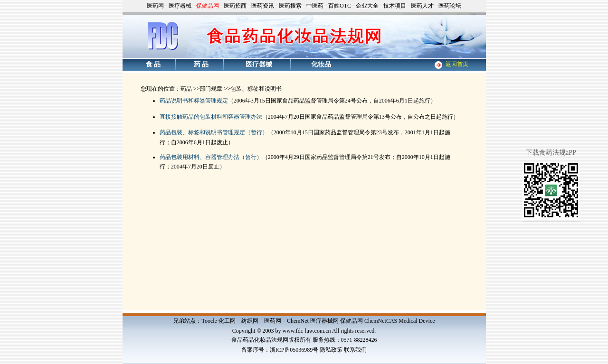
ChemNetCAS (381, 321)
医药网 (155, 6)
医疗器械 (180, 6)
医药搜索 (290, 6)
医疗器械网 (324, 321)
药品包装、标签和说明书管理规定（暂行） (214, 132)
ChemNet (298, 321)
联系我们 (355, 350)
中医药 (315, 6)
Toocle (209, 321)
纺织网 (250, 321)
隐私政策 (331, 350)
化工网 (227, 321)
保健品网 (351, 321)
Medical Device (417, 321)
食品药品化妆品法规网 (260, 340)
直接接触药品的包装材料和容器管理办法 (211, 117)
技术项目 (395, 6)
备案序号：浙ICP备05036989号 (280, 350)
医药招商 (235, 6)
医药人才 (422, 6)
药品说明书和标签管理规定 (194, 101)
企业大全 (367, 6)
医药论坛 (450, 6)
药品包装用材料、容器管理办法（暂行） (211, 157)
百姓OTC (340, 6)
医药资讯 (263, 6)
